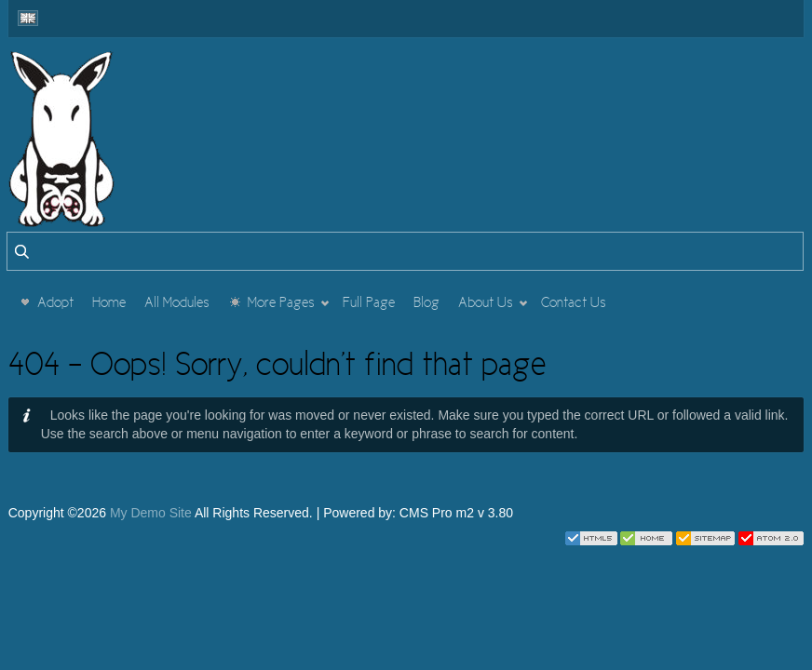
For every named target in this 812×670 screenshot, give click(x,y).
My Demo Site (151, 513)
